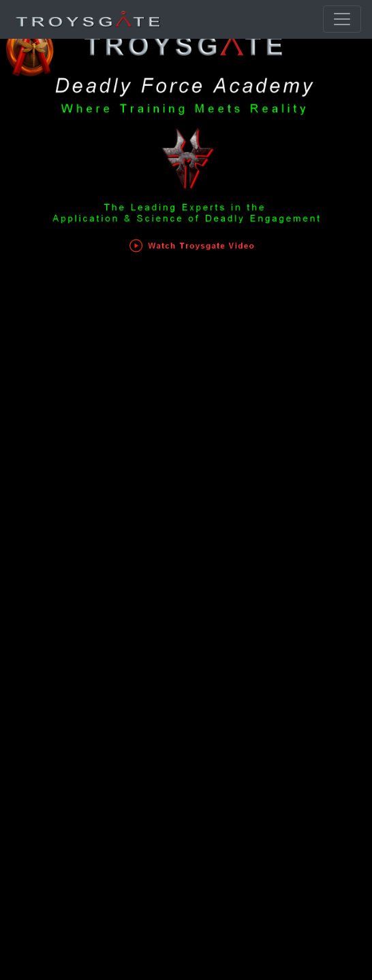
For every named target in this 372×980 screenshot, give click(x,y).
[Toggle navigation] (342, 19)
